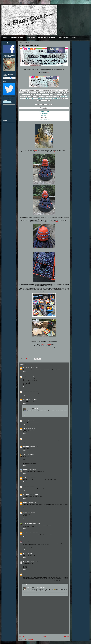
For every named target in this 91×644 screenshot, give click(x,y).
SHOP (74, 38)
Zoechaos (25, 478)
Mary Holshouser (27, 376)
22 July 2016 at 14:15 (32, 503)
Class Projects (31, 38)
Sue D (25, 428)
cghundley (25, 512)
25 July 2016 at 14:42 (34, 562)
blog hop (23, 361)
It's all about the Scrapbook (46, 344)
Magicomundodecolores (28, 574)
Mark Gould (44, 116)
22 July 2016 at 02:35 (30, 428)
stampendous (53, 361)
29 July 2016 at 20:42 (38, 409)
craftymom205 (26, 446)
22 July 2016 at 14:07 (34, 494)
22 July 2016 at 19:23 (34, 533)
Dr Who (48, 361)
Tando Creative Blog (44, 120)
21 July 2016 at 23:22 (33, 399)
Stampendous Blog (44, 112)
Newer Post (22, 637)
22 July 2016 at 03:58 (34, 446)
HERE (51, 71)
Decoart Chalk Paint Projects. (47, 38)
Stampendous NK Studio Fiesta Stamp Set (48, 98)
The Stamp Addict (45, 346)
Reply (25, 372)
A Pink (25, 486)
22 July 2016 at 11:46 (32, 478)
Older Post (66, 637)
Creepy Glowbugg (27, 523)
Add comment (23, 598)
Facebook (36, 150)
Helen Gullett (26, 562)
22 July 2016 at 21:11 (30, 541)
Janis (24, 454)
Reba (24, 553)
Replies (26, 406)
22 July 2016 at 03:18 (36, 438)
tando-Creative (59, 361)
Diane (25, 541)
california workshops (30, 361)
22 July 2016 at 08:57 (32, 470)
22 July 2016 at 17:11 (32, 512)
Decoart (39, 361)
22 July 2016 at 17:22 (36, 523)
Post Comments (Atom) (29, 639)
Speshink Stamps (64, 38)
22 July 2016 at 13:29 (31, 486)
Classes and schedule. (17, 38)
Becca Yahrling (26, 368)
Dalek (35, 361)
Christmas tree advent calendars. (60, 152)
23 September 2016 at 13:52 (39, 574)
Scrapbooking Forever (44, 347)
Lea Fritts (44, 118)
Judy (24, 420)
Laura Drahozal (44, 114)
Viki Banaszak (26, 391)
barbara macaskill (27, 438)
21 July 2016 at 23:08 (34, 391)
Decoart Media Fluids (45, 219)
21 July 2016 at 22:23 (35, 376)
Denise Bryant (26, 533)
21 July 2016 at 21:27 (34, 368)
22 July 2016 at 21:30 (30, 553)
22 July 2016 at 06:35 (30, 454)
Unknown (25, 503)
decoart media (43, 361)
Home (5, 38)
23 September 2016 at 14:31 (40, 587)
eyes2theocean (26, 494)
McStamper (26, 399)
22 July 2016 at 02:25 (30, 420)
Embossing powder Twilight (53, 222)
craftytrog (25, 470)
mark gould (29, 409)
